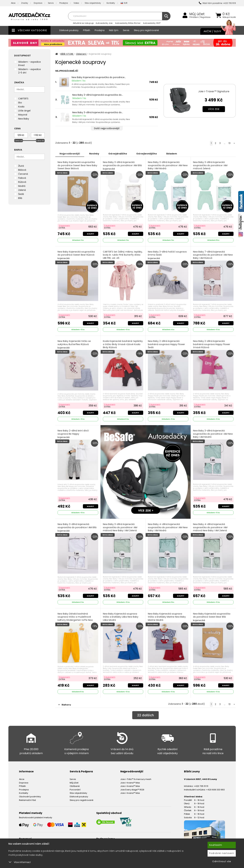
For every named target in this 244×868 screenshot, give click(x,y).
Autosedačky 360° (152, 23)
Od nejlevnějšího (147, 154)
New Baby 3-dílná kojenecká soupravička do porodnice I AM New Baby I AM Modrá (168, 167)
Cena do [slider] (40, 141)
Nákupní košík (229, 17)
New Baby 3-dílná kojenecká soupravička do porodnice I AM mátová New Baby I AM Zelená (120, 529)
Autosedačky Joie (104, 23)
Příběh (87, 30)
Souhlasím (216, 845)
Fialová (22, 178)
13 (229, 143)
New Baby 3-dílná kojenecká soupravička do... (98, 95)
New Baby (24, 119)
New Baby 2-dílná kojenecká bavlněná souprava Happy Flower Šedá (166, 346)
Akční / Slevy (216, 31)
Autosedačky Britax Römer (128, 23)
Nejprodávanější (70, 154)
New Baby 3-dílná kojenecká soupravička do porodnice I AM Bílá (122, 166)
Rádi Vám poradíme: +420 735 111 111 (217, 3)
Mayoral (23, 115)
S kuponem (64, 226)
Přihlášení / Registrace (200, 17)
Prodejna (64, 3)
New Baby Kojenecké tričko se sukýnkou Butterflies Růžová (74, 344)
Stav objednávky (93, 3)
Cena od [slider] (18, 141)
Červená (23, 174)
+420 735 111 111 (201, 786)
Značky (25, 3)
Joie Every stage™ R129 (132, 790)
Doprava (38, 3)
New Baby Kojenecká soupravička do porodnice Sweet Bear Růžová (76, 255)
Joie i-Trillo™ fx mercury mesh (136, 779)
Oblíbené (75, 786)
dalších (146, 715)
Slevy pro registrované (146, 30)
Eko (20, 103)
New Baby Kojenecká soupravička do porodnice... (99, 77)
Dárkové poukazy (69, 30)
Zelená (22, 190)
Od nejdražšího (118, 154)
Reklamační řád (27, 800)
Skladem (172, 154)
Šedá (21, 194)
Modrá (22, 186)
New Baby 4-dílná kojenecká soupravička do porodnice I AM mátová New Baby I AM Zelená (210, 529)
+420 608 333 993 (215, 790)
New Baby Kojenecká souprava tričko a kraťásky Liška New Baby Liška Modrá (121, 619)
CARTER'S (23, 99)
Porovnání (75, 790)
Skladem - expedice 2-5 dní (30, 71)
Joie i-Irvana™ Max (130, 783)
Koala (21, 107)
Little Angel (24, 111)
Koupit (91, 234)
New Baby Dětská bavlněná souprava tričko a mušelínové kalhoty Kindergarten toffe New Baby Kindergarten (75, 620)
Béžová (22, 170)
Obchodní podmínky (30, 797)
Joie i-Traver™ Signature (214, 91)
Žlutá (21, 166)
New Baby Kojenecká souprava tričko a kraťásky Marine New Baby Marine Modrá (167, 619)
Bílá (20, 198)
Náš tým (114, 30)
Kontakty (111, 3)
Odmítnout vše (222, 861)
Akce (13, 3)
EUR (124, 3)
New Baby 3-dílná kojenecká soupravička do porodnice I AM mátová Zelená (210, 167)
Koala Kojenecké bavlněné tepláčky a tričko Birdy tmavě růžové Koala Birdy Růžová (123, 346)
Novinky (94, 154)
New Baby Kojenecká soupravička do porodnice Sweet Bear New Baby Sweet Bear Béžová (77, 167)
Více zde (214, 109)
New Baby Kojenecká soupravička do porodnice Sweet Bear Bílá (212, 617)
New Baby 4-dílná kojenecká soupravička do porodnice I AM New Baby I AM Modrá (168, 529)
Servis (51, 3)
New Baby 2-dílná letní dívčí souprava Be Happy (73, 434)
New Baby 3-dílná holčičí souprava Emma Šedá (167, 255)
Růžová (22, 182)
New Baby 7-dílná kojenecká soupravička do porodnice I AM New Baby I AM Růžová (213, 257)
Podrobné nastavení (222, 853)
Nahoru (65, 705)
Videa (76, 3)
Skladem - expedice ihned (30, 64)
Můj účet (197, 14)
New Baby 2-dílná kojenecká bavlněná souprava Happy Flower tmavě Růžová (212, 346)
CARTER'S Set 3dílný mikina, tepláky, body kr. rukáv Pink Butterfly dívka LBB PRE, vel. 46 (123, 257)
